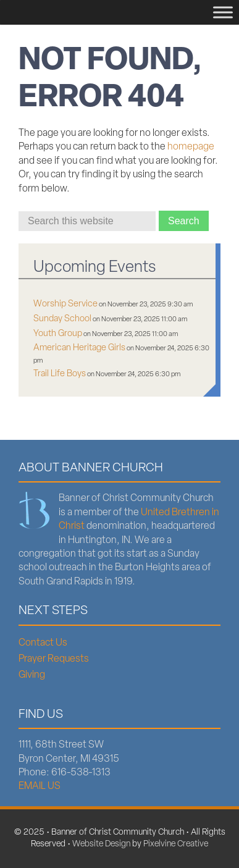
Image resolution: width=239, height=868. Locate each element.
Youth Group (58, 334)
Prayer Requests (54, 659)
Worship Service (65, 304)
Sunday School (62, 319)
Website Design (101, 844)
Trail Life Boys (60, 374)
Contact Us (43, 643)
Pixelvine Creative (176, 844)
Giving (32, 675)
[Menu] (223, 12)
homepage (191, 147)
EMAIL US (40, 786)
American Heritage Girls (79, 348)
